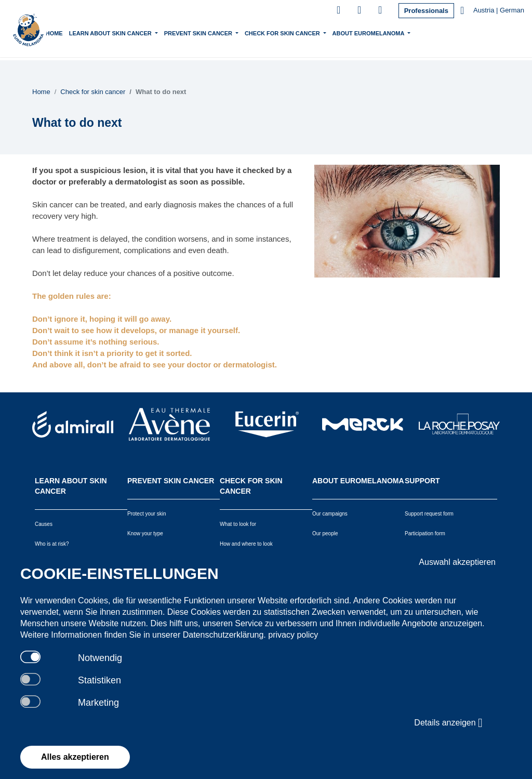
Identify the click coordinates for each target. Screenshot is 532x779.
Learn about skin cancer (127, 32)
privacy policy (293, 635)
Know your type (145, 533)
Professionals (426, 11)
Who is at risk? (52, 544)
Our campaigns (330, 514)
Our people (325, 533)
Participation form (425, 533)
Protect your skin (147, 514)
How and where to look (246, 544)
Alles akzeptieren (75, 757)
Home (70, 33)
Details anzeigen (448, 723)
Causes (44, 524)
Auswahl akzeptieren (457, 562)
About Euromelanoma (385, 32)
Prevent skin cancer (215, 32)
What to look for (238, 524)
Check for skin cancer (299, 32)
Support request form (429, 514)
